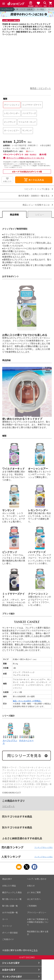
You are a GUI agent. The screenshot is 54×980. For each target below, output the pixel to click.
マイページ (7, 926)
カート (5, 919)
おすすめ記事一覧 (10, 912)
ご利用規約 (32, 906)
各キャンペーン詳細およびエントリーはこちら (25, 158)
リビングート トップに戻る (37, 189)
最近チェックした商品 (12, 892)
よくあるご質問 (34, 892)
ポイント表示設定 (10, 933)
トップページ (7, 9)
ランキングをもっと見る (43, 847)
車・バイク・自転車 (24, 9)
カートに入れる (34, 180)
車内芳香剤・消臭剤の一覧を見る (34, 196)
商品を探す (7, 879)
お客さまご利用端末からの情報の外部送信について (38, 922)
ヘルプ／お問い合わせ (37, 879)
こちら (34, 950)
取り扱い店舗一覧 (10, 906)
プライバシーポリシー (37, 912)
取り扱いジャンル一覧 (12, 899)
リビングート (8, 806)
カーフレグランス (10, 740)
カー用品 (40, 9)
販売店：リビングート (41, 88)
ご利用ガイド (8, 939)
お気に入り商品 (9, 886)
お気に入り (7, 181)
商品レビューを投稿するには (36, 205)
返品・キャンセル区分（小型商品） (27, 701)
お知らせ (31, 886)
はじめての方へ (34, 899)
